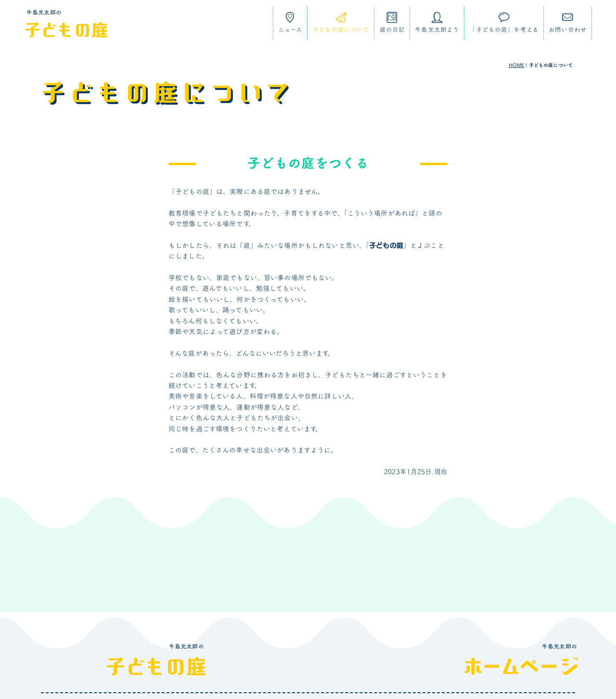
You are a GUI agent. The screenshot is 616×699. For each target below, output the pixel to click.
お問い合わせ (568, 25)
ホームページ (521, 667)
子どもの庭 (66, 30)
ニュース (290, 25)
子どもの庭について (341, 25)
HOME (517, 65)
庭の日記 (392, 25)
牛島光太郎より (437, 25)
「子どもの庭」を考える (504, 25)
